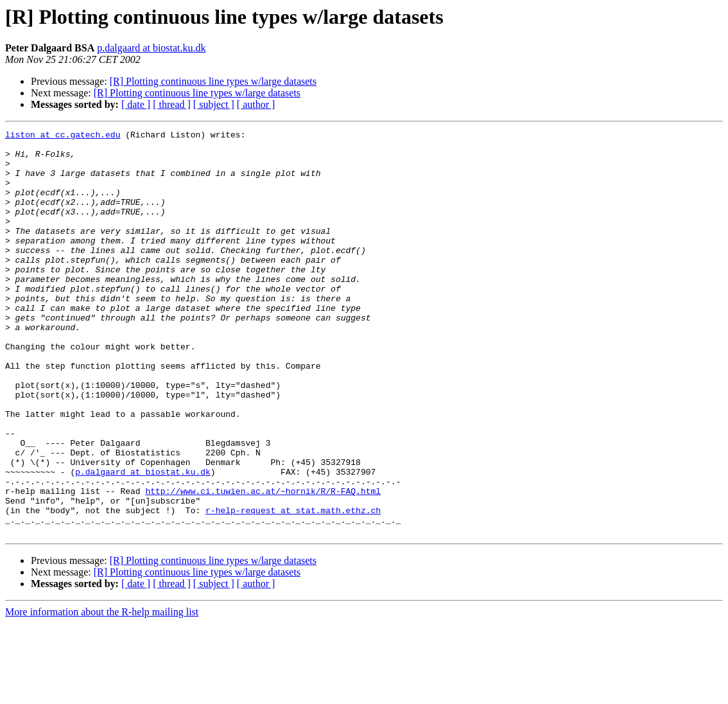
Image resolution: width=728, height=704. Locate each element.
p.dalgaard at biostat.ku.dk (151, 48)
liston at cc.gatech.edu (63, 136)
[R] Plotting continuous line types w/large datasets (213, 81)
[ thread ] (172, 104)
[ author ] (256, 104)
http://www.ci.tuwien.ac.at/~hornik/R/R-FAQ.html (263, 564)
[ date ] (136, 104)
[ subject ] (214, 104)
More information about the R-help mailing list (102, 693)
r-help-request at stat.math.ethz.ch (293, 587)
